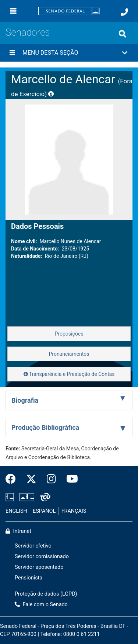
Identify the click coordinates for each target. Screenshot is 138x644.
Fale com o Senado (41, 605)
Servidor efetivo (33, 546)
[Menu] (13, 11)
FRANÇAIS (74, 511)
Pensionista (29, 578)
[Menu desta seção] (12, 53)
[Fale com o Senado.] (124, 12)
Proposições (69, 334)
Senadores (28, 32)
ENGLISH (16, 511)
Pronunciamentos (69, 354)
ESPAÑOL (44, 511)
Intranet (18, 531)
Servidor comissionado (42, 557)
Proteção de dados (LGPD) (46, 594)
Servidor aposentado (39, 567)
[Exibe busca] (123, 34)
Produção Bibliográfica (45, 427)
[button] (69, 53)
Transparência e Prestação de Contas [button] (69, 374)
